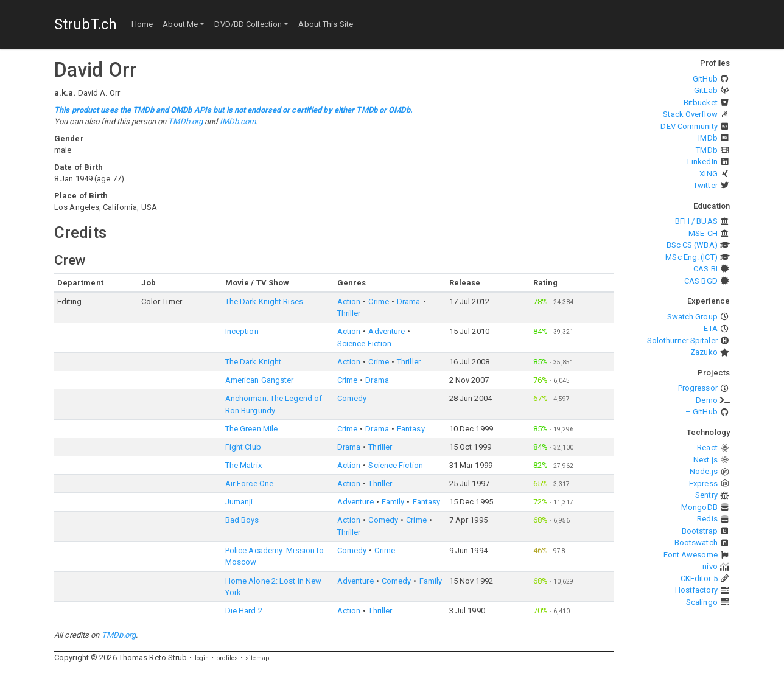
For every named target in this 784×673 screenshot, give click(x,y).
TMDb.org (185, 121)
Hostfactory (696, 590)
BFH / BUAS (696, 221)
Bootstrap (700, 531)
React (707, 448)
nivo (710, 566)
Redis (707, 519)
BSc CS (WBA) (692, 245)
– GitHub (702, 412)
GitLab (706, 90)
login (202, 658)
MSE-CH (703, 233)
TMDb (706, 150)
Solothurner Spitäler (682, 340)
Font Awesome (691, 555)
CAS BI (705, 269)
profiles (227, 658)
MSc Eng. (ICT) (691, 257)
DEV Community (689, 126)
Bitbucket (701, 103)
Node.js (704, 471)
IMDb (708, 138)
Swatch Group (692, 317)
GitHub (705, 79)
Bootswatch (696, 542)
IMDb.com (238, 121)
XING (708, 174)
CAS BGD (701, 281)
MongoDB (699, 507)
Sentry (706, 495)
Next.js (705, 460)
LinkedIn (702, 162)
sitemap (257, 658)
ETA (710, 328)
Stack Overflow (690, 114)
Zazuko (704, 352)
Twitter (705, 185)
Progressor (698, 388)
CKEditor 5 (699, 578)
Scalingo (702, 602)
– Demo (703, 400)
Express (703, 483)
